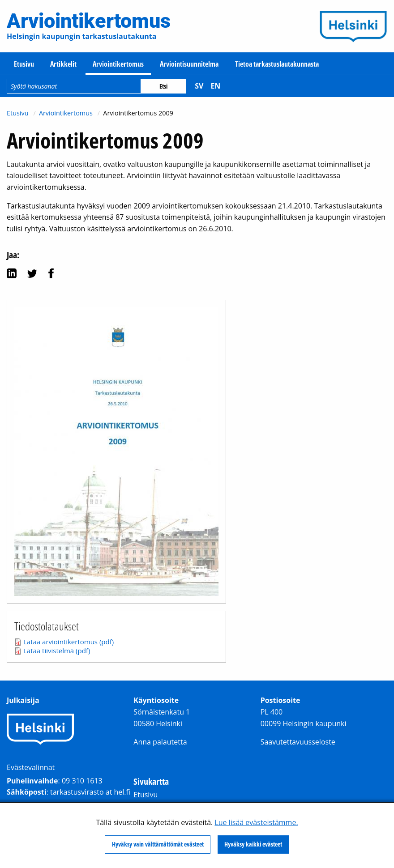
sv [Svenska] (199, 86)
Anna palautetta (160, 742)
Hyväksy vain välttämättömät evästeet (158, 844)
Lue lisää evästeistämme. (256, 822)
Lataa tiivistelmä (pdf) (57, 651)
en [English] (215, 86)
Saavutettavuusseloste (298, 742)
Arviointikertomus (118, 64)
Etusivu (24, 64)
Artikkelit (63, 64)
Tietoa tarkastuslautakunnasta (277, 64)
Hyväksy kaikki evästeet (253, 844)
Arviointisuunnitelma (189, 64)
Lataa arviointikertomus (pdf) (69, 642)
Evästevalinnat (31, 767)
